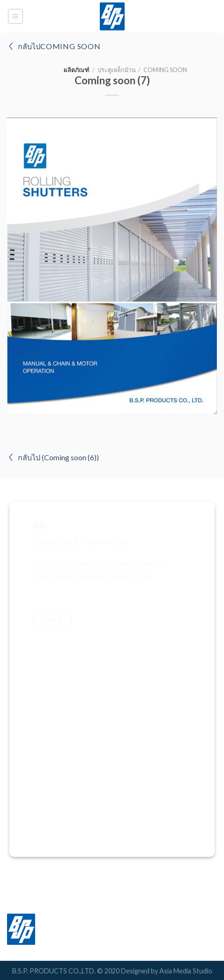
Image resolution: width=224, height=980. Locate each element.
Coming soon (165, 70)
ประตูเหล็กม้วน (117, 70)
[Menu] (16, 16)
